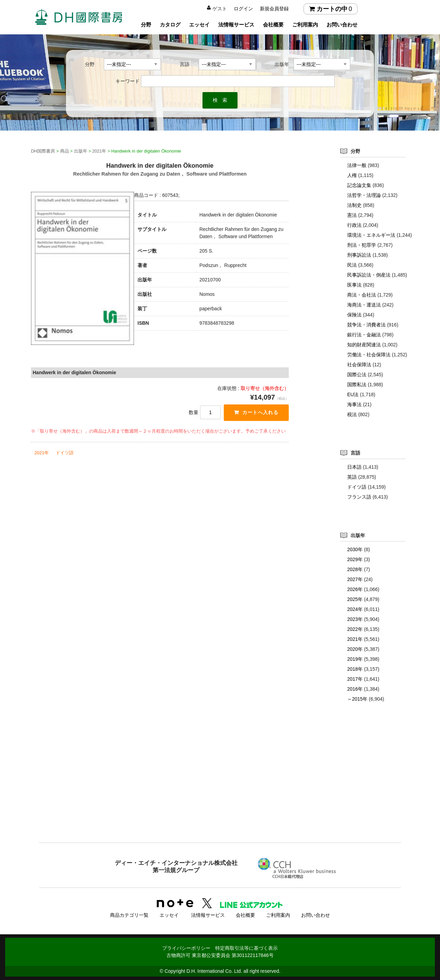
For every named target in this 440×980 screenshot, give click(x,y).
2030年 (355, 549)
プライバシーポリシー (186, 948)
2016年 (355, 689)
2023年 (355, 619)
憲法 (352, 215)
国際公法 (357, 375)
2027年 (355, 579)
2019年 (355, 659)
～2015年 (357, 699)
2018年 (355, 669)
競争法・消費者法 (366, 325)
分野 (146, 25)
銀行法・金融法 (364, 335)
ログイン (243, 9)
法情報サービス (236, 25)
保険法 (354, 315)
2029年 (355, 559)
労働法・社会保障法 (369, 355)
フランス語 (359, 497)
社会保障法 (359, 365)
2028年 (355, 569)
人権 (352, 175)
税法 (352, 414)
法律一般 (357, 165)
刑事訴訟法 (359, 255)
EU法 (353, 394)
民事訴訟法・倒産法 (369, 275)
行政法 (354, 225)
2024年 (355, 609)
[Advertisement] (220, 786)
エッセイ (199, 25)
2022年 (355, 629)
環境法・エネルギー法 (371, 235)
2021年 (42, 453)
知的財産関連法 (364, 345)
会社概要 (273, 25)
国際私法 (357, 385)
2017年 (355, 679)
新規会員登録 (274, 9)
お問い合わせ (342, 25)
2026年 (355, 589)
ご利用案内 (305, 25)
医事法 (354, 285)
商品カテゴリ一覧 (129, 915)
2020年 (355, 649)
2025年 (355, 599)
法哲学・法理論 (364, 195)
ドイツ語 (65, 453)
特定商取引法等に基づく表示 (246, 948)
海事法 (354, 404)
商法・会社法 (362, 295)
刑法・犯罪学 (362, 245)
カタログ (170, 25)
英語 (352, 477)
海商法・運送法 (364, 305)
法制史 (354, 205)
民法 (352, 265)
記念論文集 (359, 185)
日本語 (354, 467)
